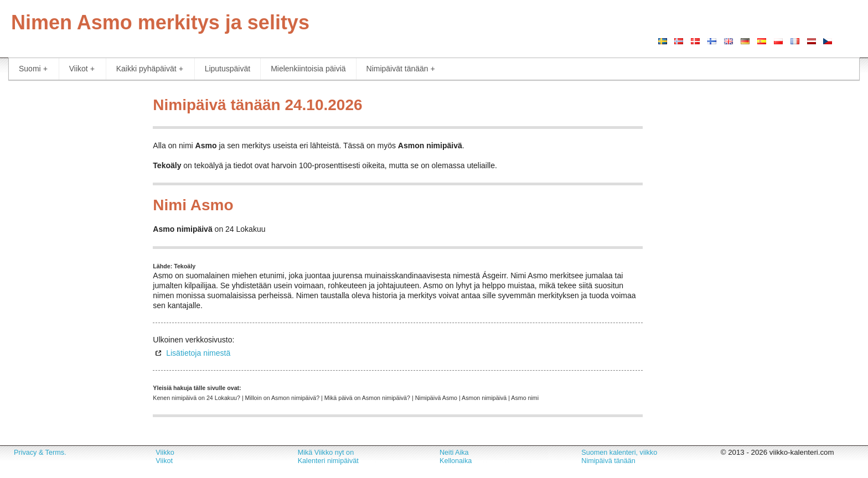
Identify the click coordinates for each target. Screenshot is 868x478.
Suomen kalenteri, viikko (619, 453)
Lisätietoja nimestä (198, 353)
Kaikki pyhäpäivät (150, 69)
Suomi (33, 69)
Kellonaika (456, 461)
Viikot (82, 69)
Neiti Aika (454, 453)
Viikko (165, 453)
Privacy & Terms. (40, 453)
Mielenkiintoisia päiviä (308, 69)
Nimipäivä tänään (608, 461)
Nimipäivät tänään (401, 69)
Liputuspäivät (228, 69)
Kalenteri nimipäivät (328, 461)
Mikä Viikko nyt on (326, 453)
